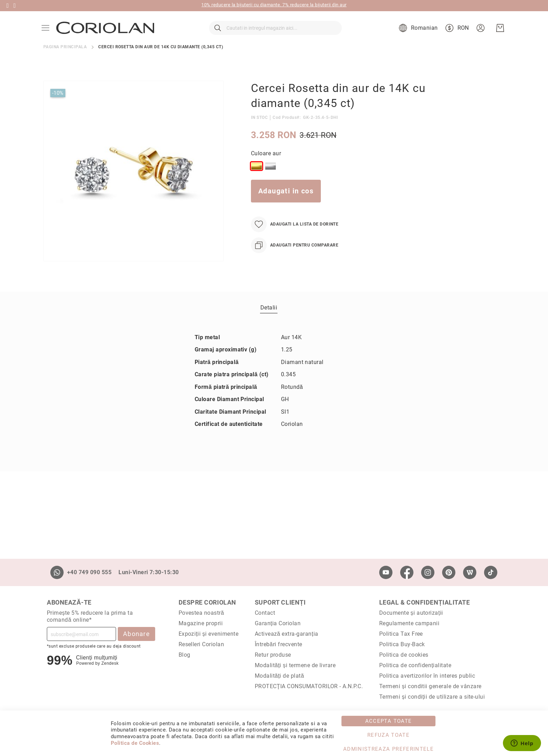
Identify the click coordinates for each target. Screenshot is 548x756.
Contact (265, 613)
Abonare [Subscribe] (136, 634)
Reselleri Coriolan (201, 644)
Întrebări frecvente (279, 644)
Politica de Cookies (135, 743)
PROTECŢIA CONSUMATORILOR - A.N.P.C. (309, 686)
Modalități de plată (279, 676)
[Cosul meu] (498, 35)
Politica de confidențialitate (415, 665)
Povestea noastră (201, 613)
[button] (416, 35)
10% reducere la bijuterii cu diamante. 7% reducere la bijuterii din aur (274, 5)
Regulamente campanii (409, 623)
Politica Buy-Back (402, 644)
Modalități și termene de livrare (295, 665)
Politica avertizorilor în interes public (427, 676)
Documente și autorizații (411, 613)
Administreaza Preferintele (388, 749)
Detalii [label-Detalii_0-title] (269, 322)
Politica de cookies (404, 655)
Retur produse (273, 655)
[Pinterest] (449, 572)
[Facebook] (407, 572)
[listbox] (339, 181)
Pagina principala (65, 61)
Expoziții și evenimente (209, 634)
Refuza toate (388, 735)
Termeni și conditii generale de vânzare (430, 686)
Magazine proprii (201, 623)
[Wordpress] (470, 572)
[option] (257, 180)
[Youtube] (386, 572)
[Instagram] (428, 572)
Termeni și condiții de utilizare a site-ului (432, 697)
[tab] (269, 321)
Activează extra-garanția (287, 634)
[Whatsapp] (57, 572)
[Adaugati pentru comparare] (295, 259)
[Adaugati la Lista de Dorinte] (295, 238)
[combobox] (275, 35)
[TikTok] (491, 572)
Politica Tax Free (401, 634)
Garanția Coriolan (278, 623)
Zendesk (110, 663)
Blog (185, 655)
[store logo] (107, 35)
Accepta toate (389, 721)
